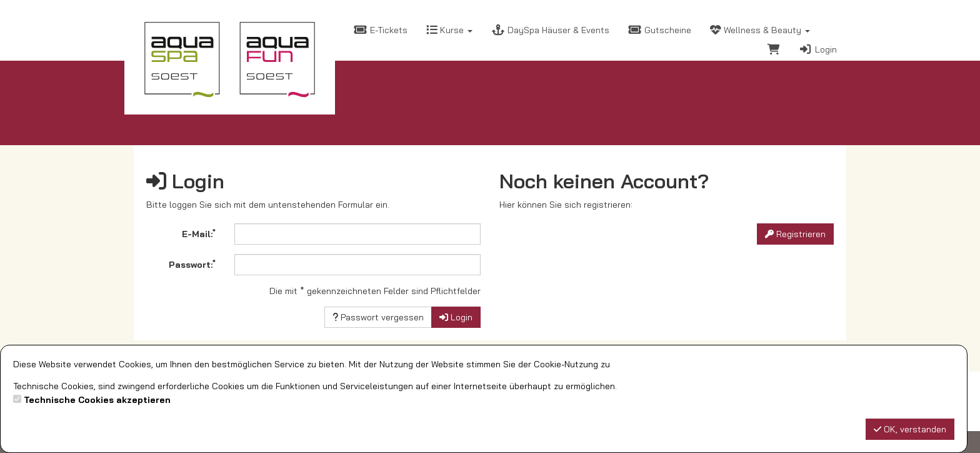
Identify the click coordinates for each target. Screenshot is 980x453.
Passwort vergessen (378, 317)
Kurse (449, 30)
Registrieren (795, 234)
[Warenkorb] (774, 51)
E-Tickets (381, 30)
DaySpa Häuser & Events (550, 30)
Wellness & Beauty (760, 30)
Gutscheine (660, 30)
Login (818, 49)
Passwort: (192, 264)
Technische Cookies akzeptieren (97, 400)
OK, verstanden (910, 429)
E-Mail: (199, 233)
